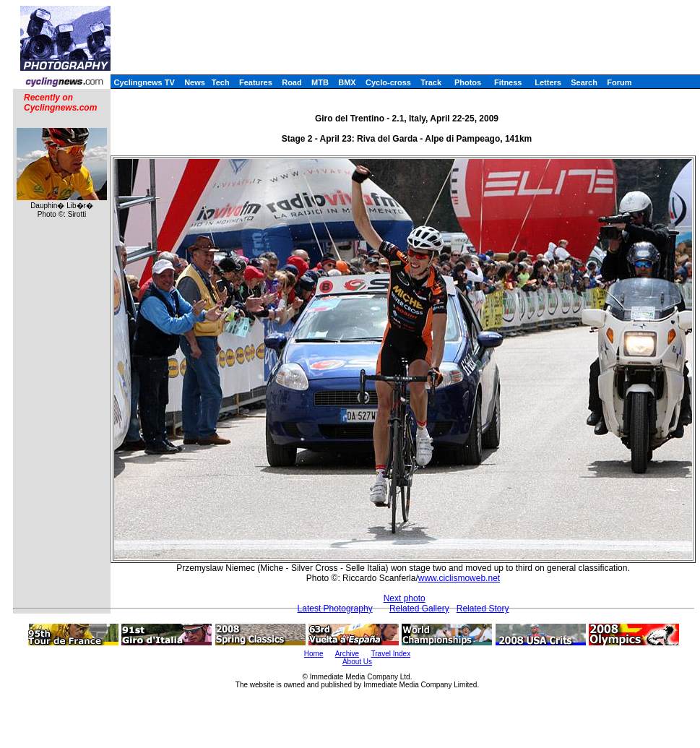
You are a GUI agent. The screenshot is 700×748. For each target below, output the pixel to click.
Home (314, 654)
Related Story (483, 609)
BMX (347, 82)
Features (256, 82)
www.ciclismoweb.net (459, 578)
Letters (548, 82)
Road (292, 82)
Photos (468, 82)
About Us (357, 662)
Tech (221, 82)
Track (431, 82)
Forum (619, 82)
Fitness (508, 82)
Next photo (405, 598)
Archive (347, 654)
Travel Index (391, 654)
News (195, 82)
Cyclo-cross (388, 82)
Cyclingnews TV (144, 82)
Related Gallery (419, 609)
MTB (320, 82)
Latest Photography (335, 609)
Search (584, 82)
